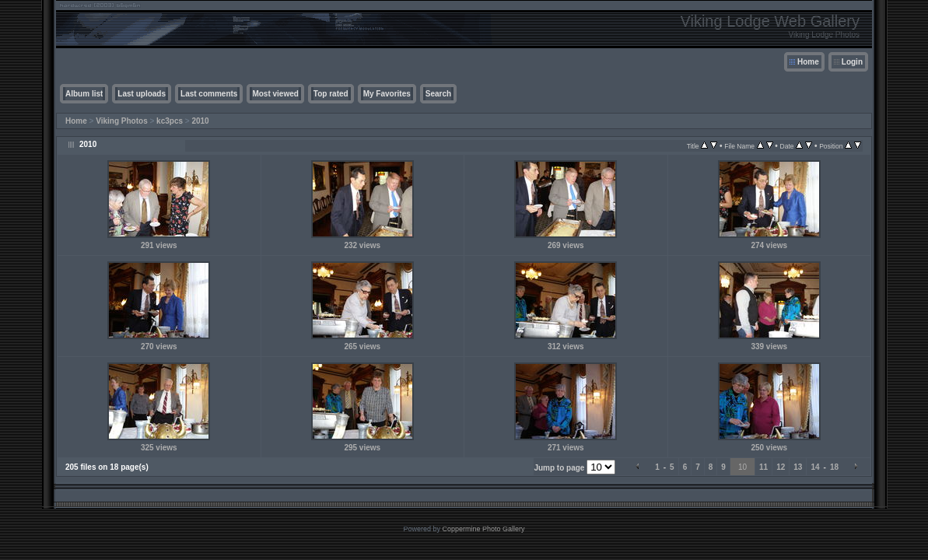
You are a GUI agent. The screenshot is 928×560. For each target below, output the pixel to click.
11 (763, 467)
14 (815, 467)
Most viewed (275, 94)
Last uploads (142, 94)
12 (781, 467)
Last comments (209, 94)
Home (808, 62)
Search (438, 94)
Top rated (331, 94)
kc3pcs (170, 121)
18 (834, 467)
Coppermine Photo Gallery (483, 529)
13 (798, 467)
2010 (200, 121)
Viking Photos (122, 121)
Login (852, 62)
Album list (84, 94)
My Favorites (387, 94)
